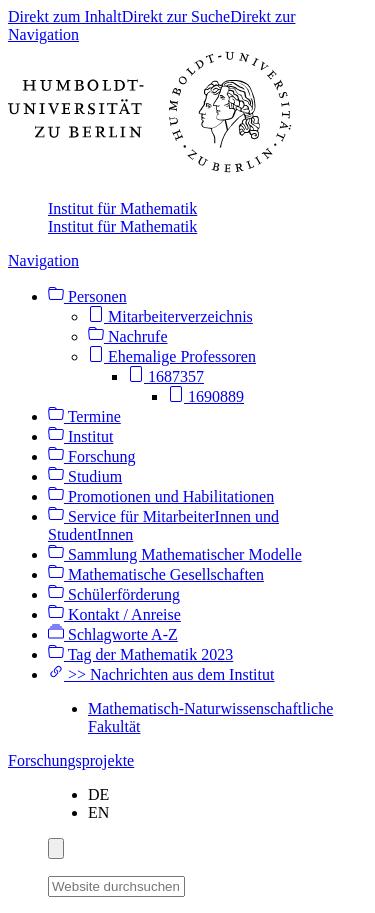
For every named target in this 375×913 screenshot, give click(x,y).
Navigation (43, 260)
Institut (80, 436)
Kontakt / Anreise (114, 614)
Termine (84, 416)
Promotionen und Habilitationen (161, 496)
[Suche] (197, 883)
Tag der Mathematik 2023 (140, 654)
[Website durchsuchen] (116, 886)
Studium (85, 476)
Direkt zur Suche (176, 16)
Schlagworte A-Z (113, 634)
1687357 (166, 376)
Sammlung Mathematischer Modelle (175, 554)
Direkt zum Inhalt (65, 16)
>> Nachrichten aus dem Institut (161, 674)
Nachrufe (128, 336)
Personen (87, 296)
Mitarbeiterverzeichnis (170, 316)
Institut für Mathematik (122, 208)
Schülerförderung (114, 594)
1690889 (206, 396)
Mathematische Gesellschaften (156, 574)
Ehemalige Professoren (172, 356)
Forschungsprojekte (71, 760)
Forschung (92, 456)
